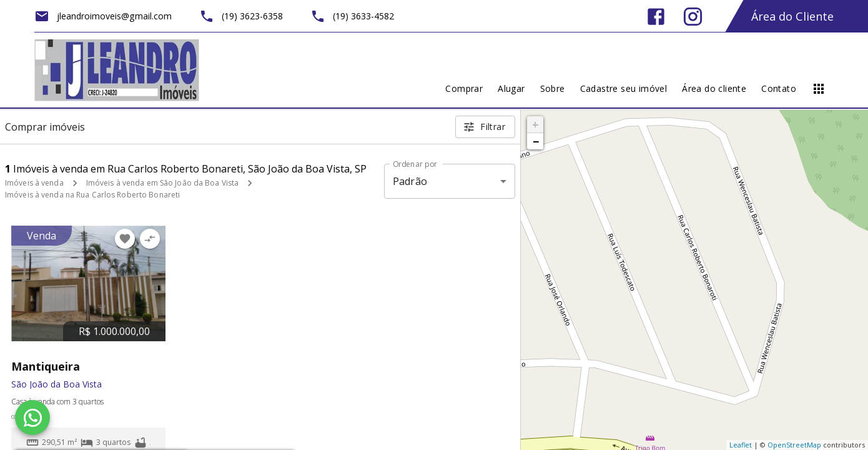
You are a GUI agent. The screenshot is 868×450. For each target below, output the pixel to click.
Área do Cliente (792, 16)
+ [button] (535, 124)
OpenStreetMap (794, 445)
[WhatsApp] (32, 417)
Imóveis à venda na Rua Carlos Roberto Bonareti (92, 195)
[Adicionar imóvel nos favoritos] (125, 239)
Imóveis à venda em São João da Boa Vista (163, 183)
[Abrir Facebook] (656, 17)
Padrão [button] (410, 181)
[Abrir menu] (819, 89)
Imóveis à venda (34, 183)
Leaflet (741, 445)
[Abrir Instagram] (693, 17)
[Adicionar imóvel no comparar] (150, 239)
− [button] (536, 141)
